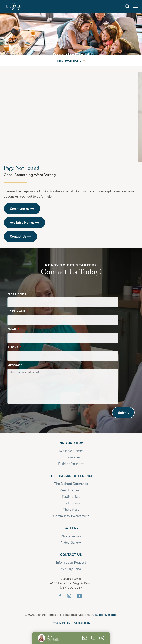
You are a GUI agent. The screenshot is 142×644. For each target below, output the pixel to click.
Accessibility (82, 623)
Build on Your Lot (71, 464)
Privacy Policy (61, 623)
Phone (14, 347)
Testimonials (71, 496)
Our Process (71, 503)
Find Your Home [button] (69, 61)
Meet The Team (71, 490)
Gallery (71, 528)
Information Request (71, 562)
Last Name (18, 311)
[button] (127, 6)
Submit (123, 413)
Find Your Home (71, 443)
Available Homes (22, 223)
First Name (18, 293)
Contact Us (18, 236)
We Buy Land (71, 569)
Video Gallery (71, 542)
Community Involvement (71, 516)
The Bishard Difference (71, 476)
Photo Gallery (71, 536)
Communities (20, 209)
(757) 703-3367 (71, 587)
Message (15, 365)
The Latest (71, 509)
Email (13, 329)
